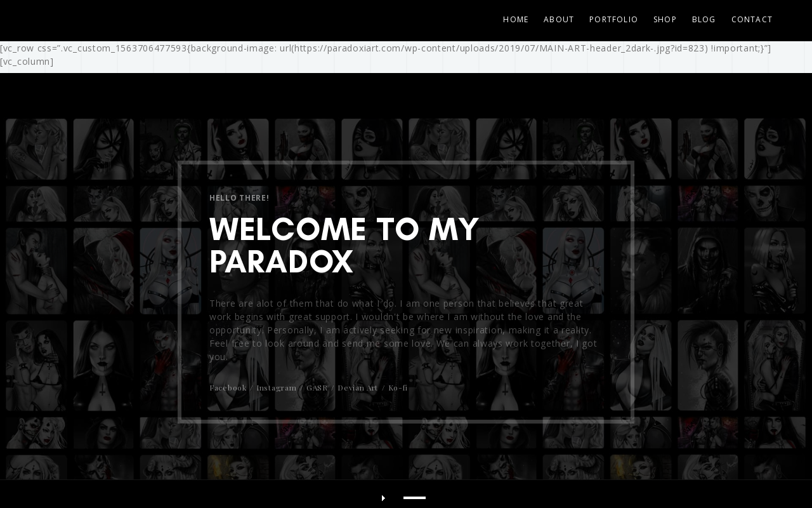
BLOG (704, 19)
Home (516, 19)
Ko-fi (398, 387)
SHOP (665, 19)
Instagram (276, 387)
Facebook (228, 387)
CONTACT (752, 19)
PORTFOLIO (614, 19)
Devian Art (358, 387)
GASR (317, 387)
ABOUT (559, 19)
